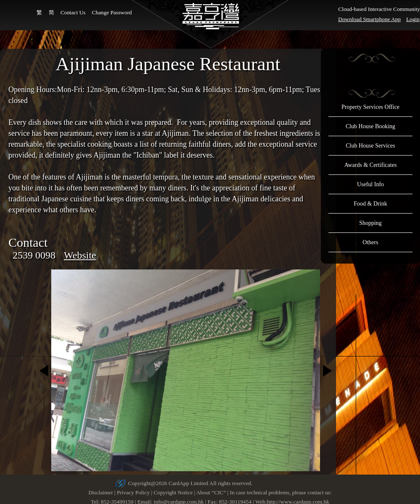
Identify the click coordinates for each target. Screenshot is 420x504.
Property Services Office (370, 107)
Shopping (370, 223)
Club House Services (370, 146)
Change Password (112, 12)
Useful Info (370, 184)
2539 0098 (34, 255)
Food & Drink (370, 204)
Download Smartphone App (369, 19)
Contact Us (73, 12)
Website (80, 255)
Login (413, 19)
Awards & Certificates (371, 165)
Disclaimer (100, 492)
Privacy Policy (133, 492)
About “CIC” (211, 492)
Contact (28, 242)
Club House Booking (370, 126)
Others (370, 242)
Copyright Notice (173, 492)
